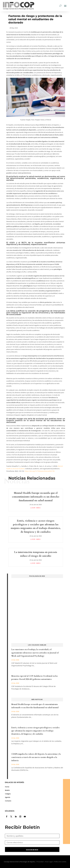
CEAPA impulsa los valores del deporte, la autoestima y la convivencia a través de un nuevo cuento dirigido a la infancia (36, 757)
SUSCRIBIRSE (32, 850)
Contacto (8, 801)
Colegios (8, 794)
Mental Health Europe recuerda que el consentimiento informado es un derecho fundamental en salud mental (36, 497)
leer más (36, 508)
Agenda (8, 797)
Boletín (7, 790)
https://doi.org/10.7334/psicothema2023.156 (40, 471)
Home (7, 787)
